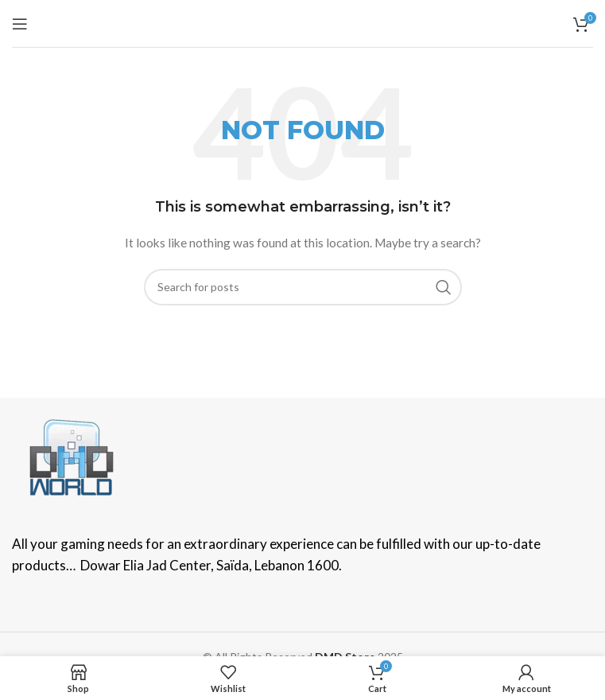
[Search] (303, 287)
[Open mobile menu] (20, 24)
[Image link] (72, 456)
